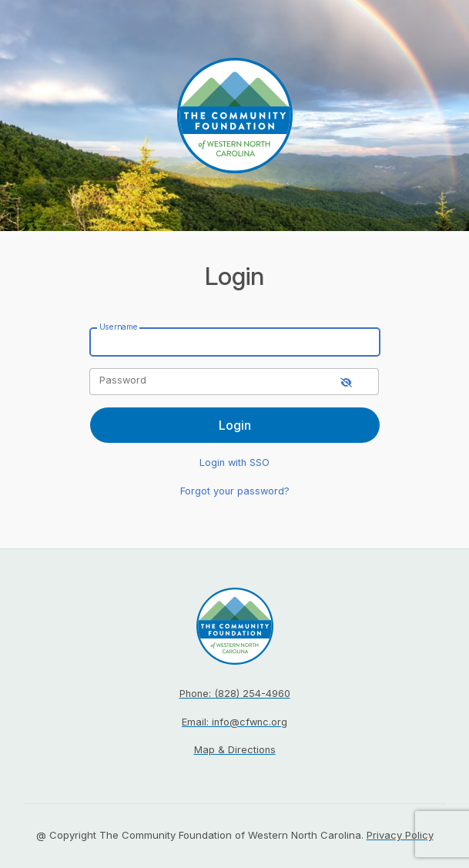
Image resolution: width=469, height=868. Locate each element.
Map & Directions (235, 750)
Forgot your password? (235, 491)
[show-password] (346, 382)
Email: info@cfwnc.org (234, 722)
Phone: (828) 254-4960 (235, 694)
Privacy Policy (400, 835)
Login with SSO (234, 462)
